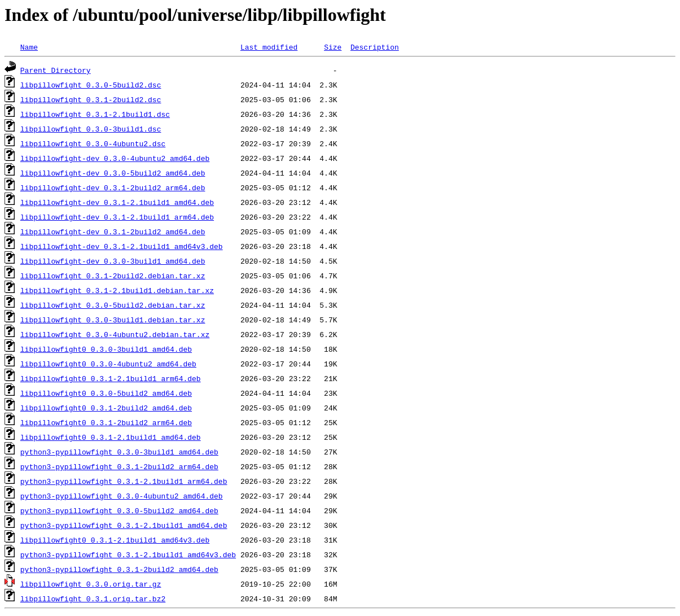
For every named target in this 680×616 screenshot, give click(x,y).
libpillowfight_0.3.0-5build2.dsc (91, 85)
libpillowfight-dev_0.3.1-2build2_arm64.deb (113, 187)
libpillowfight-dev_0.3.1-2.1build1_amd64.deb (117, 202)
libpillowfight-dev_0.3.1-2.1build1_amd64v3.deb (122, 246)
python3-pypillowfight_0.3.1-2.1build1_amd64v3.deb (128, 554)
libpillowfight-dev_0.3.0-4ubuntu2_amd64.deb (115, 158)
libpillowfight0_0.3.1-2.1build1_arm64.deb (111, 378)
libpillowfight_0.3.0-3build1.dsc (91, 129)
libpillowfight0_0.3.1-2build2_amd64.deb (106, 408)
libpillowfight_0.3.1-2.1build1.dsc (95, 114)
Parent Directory (56, 70)
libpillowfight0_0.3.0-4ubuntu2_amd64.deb (108, 364)
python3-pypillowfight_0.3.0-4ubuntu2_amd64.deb (122, 496)
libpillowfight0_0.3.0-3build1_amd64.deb (106, 349)
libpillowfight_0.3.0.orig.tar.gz (91, 584)
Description (375, 47)
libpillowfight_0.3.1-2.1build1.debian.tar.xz (117, 290)
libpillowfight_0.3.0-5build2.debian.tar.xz (113, 305)
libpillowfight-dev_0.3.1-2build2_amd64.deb (113, 231)
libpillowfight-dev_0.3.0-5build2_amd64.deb (113, 173)
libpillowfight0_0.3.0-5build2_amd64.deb (106, 393)
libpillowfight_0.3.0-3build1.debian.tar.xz (113, 320)
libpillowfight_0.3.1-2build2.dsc (91, 99)
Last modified (269, 47)
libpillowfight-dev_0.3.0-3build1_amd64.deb (113, 261)
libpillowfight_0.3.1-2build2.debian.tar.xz (113, 276)
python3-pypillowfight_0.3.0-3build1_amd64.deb (119, 452)
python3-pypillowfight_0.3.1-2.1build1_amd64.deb (124, 525)
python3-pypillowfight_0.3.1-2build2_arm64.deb (119, 466)
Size (333, 47)
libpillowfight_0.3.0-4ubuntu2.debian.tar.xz (115, 334)
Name (29, 47)
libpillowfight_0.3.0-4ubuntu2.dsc (93, 143)
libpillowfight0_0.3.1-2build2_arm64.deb (106, 422)
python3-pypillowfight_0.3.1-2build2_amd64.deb (119, 569)
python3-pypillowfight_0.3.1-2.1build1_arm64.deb (124, 481)
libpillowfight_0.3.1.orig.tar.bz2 (93, 598)
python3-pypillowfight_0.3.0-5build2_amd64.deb (119, 510)
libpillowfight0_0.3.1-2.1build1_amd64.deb (111, 437)
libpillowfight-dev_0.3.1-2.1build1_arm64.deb (117, 217)
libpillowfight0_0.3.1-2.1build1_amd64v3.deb (115, 540)
